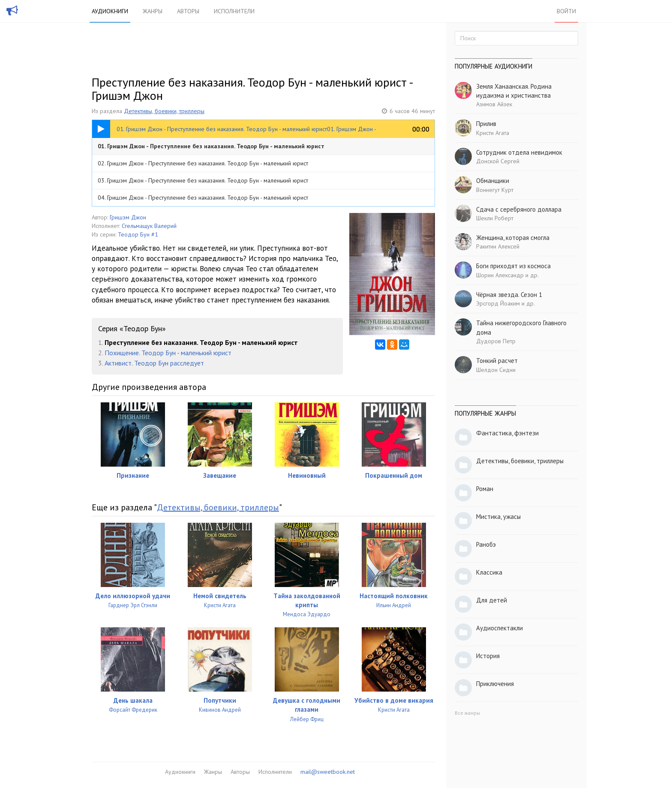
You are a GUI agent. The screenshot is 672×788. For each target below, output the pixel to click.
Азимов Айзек (494, 104)
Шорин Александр (500, 275)
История (488, 656)
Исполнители (234, 11)
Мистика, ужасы (498, 517)
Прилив (486, 124)
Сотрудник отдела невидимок (519, 152)
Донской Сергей (498, 161)
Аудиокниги (110, 11)
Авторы (188, 11)
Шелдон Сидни (496, 370)
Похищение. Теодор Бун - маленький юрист (168, 353)
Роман (485, 489)
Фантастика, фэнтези (507, 433)
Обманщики (493, 181)
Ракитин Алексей (498, 246)
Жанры (153, 11)
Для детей (492, 600)
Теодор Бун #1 (138, 234)
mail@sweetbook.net (328, 772)
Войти (566, 11)
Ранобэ (486, 544)
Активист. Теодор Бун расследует (154, 363)
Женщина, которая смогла (513, 238)
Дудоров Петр (496, 341)
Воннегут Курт (495, 190)
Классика (489, 572)
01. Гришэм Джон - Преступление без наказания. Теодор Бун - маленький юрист (211, 146)
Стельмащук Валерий (149, 226)
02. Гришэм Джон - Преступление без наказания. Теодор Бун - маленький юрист (203, 163)
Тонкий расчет (497, 361)
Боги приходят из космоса (513, 266)
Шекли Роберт (495, 218)
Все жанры (467, 713)
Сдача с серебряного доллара (519, 209)
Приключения (495, 684)
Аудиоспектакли (499, 628)
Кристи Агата (493, 133)
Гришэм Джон (128, 217)
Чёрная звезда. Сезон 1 (509, 295)
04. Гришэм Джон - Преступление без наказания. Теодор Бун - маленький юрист (203, 198)
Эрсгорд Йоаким (498, 303)
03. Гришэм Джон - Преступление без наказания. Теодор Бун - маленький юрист (203, 180)
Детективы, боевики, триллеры (164, 111)
